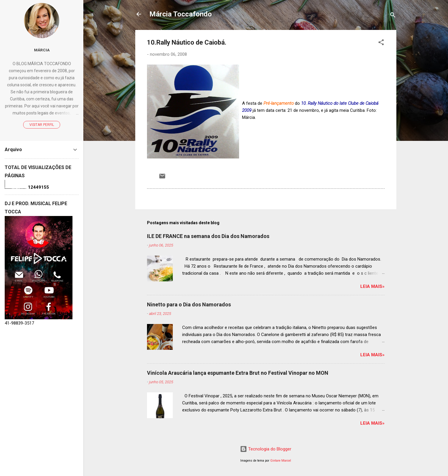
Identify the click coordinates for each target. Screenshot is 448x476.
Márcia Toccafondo (181, 14)
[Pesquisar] (393, 16)
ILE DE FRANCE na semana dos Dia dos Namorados (208, 236)
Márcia (42, 50)
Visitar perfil (42, 125)
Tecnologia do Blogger (266, 449)
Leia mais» (372, 286)
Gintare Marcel (281, 461)
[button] (381, 43)
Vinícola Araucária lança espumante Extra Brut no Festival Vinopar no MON (238, 373)
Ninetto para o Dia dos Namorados (189, 304)
